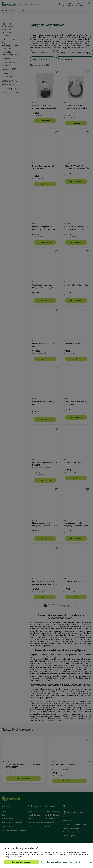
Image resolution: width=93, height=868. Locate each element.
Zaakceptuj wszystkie (21, 862)
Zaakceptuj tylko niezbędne (59, 862)
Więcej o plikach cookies (13, 857)
